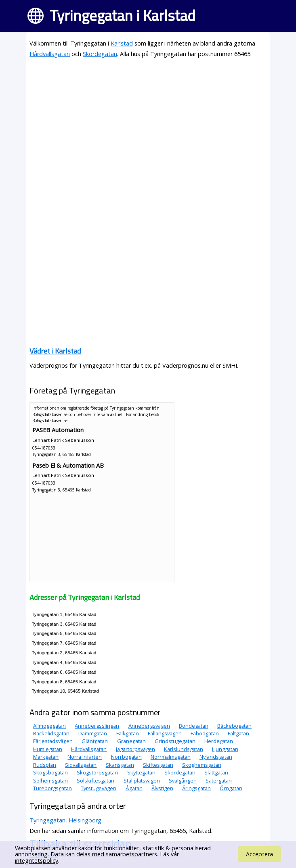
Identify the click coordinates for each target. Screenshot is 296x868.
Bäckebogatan (234, 726)
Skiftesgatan (158, 765)
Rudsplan (45, 765)
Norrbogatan (126, 757)
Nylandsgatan (216, 757)
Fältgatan (238, 733)
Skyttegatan (141, 772)
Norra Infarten (85, 757)
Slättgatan (216, 772)
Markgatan (46, 757)
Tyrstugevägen (99, 788)
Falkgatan (128, 733)
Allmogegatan (49, 726)
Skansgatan (120, 765)
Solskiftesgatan (96, 781)
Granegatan (131, 741)
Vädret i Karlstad (55, 351)
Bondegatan (194, 726)
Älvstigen (162, 788)
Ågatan (134, 788)
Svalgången (183, 781)
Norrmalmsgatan (171, 757)
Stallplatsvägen (142, 781)
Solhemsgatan (50, 781)
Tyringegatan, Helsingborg (65, 820)
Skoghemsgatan (202, 765)
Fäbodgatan (205, 733)
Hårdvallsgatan (50, 54)
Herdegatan (219, 741)
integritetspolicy (37, 861)
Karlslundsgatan (184, 749)
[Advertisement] (148, 122)
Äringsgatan (196, 788)
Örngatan (231, 788)
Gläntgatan (95, 741)
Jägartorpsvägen (135, 749)
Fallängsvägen (165, 733)
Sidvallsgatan (81, 765)
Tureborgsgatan (52, 788)
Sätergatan (219, 781)
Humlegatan (48, 749)
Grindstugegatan (175, 741)
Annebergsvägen (149, 726)
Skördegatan (100, 54)
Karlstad (122, 43)
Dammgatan (93, 733)
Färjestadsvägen (53, 741)
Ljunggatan (225, 749)
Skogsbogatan (50, 772)
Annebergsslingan (97, 726)
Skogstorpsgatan (97, 772)
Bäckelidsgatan (51, 733)
